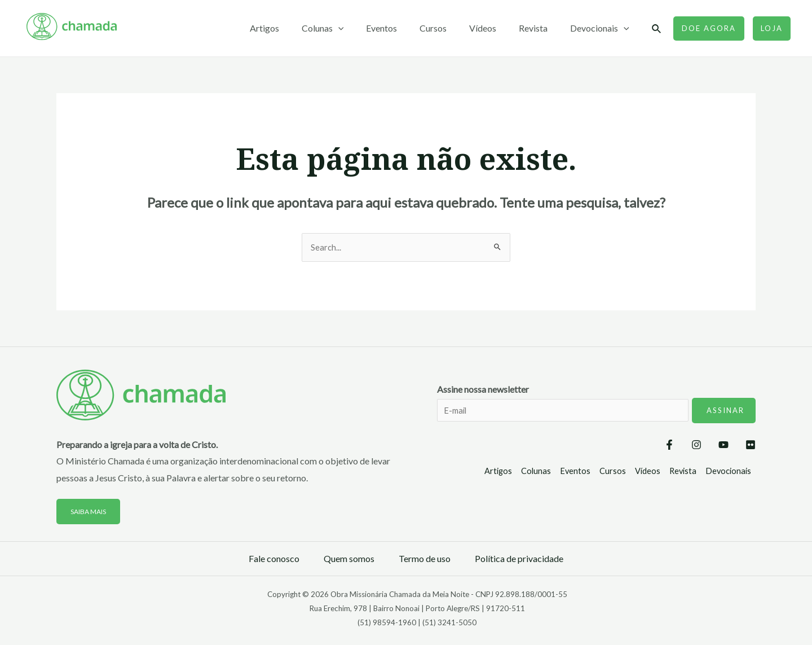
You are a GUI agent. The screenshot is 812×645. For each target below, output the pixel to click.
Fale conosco (274, 560)
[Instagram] (674, 446)
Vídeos (494, 28)
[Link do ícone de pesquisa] (657, 29)
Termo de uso (425, 560)
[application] (363, 28)
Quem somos (349, 560)
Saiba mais (91, 512)
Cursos (449, 28)
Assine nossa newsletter (596, 412)
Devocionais (602, 28)
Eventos (402, 28)
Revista (540, 28)
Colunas (348, 28)
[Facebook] (636, 446)
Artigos (294, 28)
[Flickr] (751, 446)
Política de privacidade (519, 560)
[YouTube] (712, 446)
